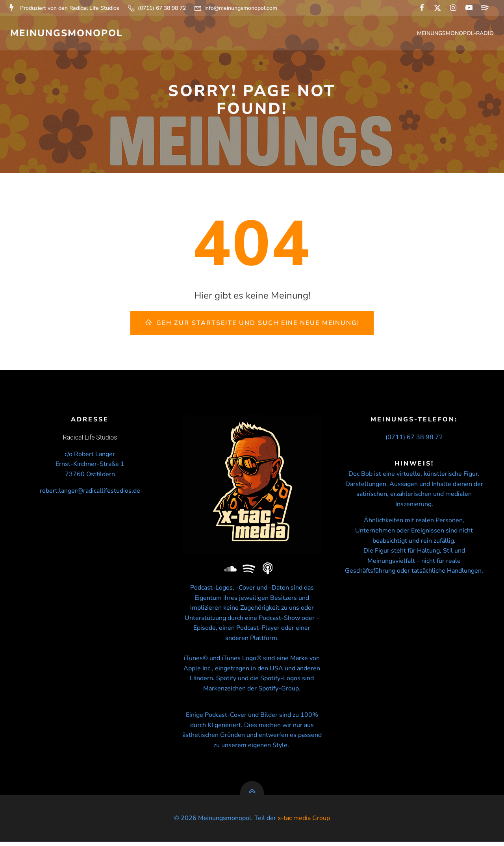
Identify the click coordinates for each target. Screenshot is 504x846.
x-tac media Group (304, 823)
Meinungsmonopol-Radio (456, 34)
